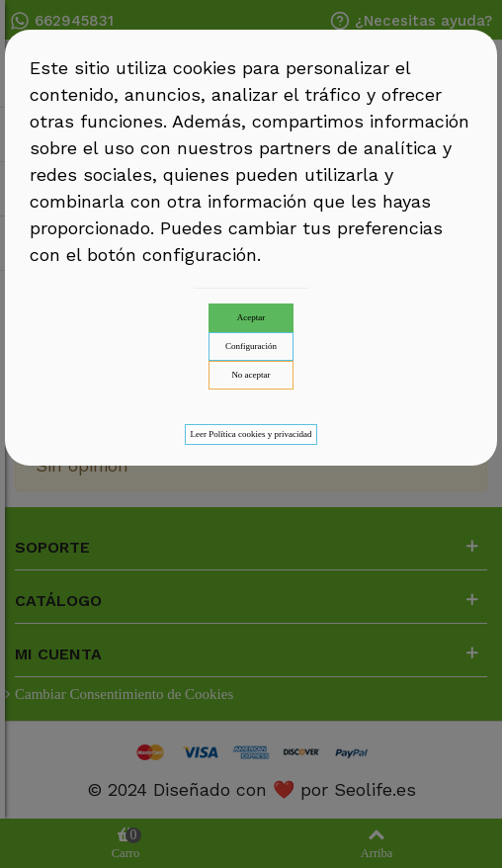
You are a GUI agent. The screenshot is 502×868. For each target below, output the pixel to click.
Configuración (251, 346)
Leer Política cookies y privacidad (251, 434)
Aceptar (251, 317)
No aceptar (251, 375)
